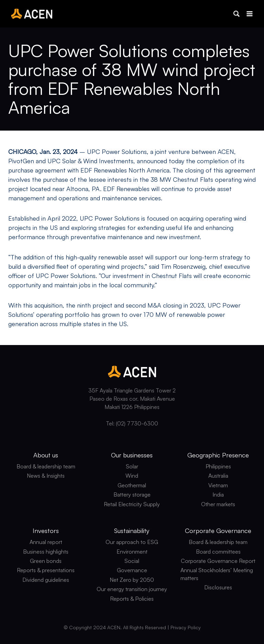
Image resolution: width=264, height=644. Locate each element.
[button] (236, 14)
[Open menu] (249, 14)
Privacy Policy (186, 627)
